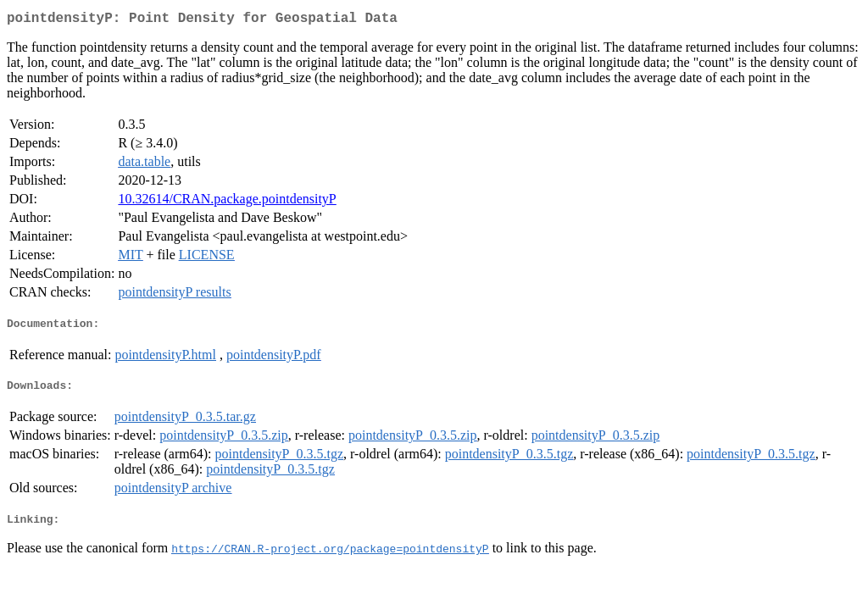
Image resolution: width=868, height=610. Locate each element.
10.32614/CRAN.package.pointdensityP (227, 202)
